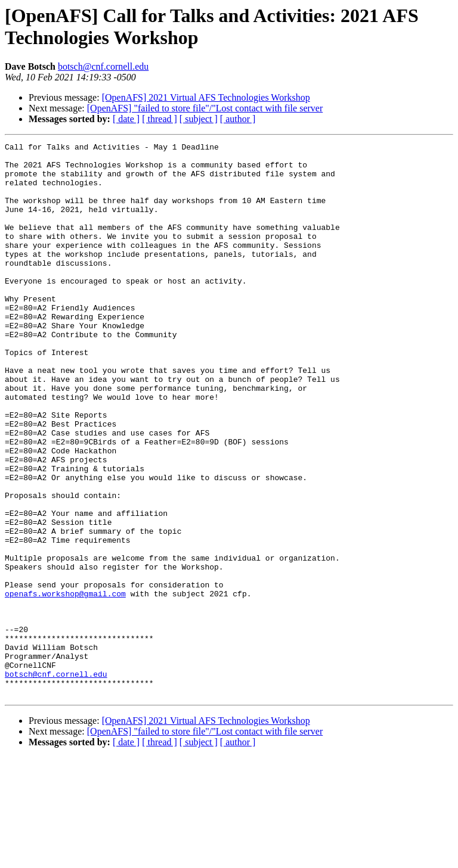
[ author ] (238, 119)
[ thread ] (160, 119)
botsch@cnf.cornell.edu (103, 66)
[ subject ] (199, 119)
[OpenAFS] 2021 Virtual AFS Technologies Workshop (206, 97)
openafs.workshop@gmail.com (65, 685)
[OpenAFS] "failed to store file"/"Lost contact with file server (205, 108)
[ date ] (126, 119)
